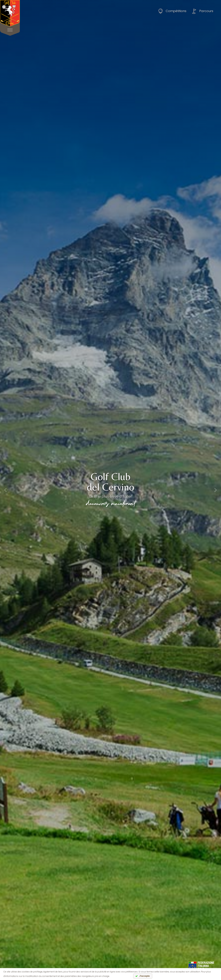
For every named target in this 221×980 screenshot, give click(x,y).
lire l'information (120, 976)
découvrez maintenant (110, 503)
